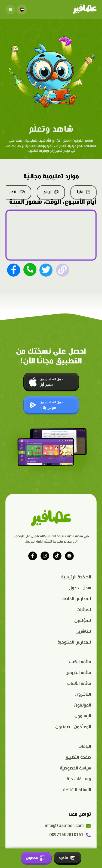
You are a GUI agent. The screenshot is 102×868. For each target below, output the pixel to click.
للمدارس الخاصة (77, 599)
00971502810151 (70, 835)
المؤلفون (83, 705)
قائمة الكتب (80, 662)
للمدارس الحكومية (74, 642)
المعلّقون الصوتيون (73, 727)
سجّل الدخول (80, 588)
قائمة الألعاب (79, 684)
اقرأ (84, 192)
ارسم (51, 192)
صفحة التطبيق (78, 757)
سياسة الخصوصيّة (75, 768)
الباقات (85, 747)
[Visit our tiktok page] (57, 556)
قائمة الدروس (78, 673)
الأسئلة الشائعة (77, 790)
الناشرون (83, 694)
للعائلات (84, 610)
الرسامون (83, 716)
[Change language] (22, 9)
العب (17, 192)
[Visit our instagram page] (45, 556)
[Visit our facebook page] (33, 556)
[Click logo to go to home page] (85, 9)
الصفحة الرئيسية (76, 577)
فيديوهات (18, 206)
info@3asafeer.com (68, 826)
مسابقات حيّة (79, 779)
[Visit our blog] (69, 556)
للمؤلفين (83, 621)
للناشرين (83, 631)
